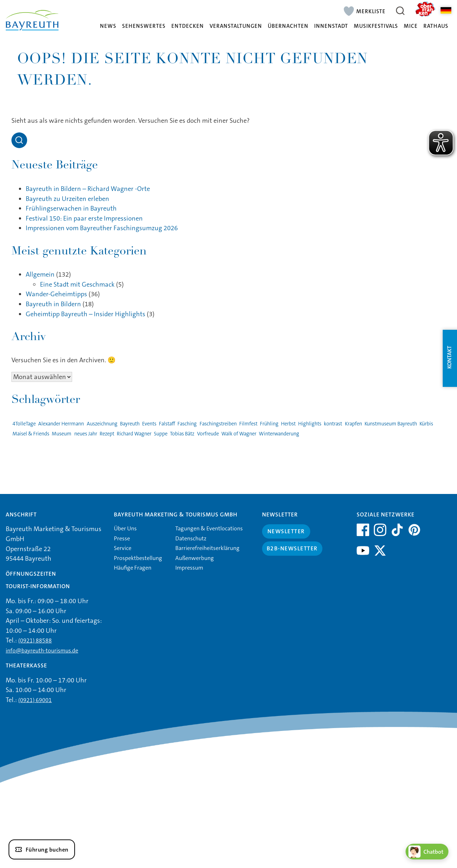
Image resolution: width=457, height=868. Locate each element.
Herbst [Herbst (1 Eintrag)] (288, 424)
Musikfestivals (376, 26)
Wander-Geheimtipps (56, 294)
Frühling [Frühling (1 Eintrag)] (269, 424)
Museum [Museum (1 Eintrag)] (62, 434)
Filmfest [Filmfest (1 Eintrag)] (248, 424)
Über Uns (125, 528)
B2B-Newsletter (292, 548)
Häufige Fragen (133, 568)
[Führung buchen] (42, 849)
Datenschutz (191, 538)
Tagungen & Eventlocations (209, 528)
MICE (411, 26)
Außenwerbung (195, 558)
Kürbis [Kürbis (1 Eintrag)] (426, 424)
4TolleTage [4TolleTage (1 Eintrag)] (24, 424)
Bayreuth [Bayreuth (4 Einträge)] (130, 424)
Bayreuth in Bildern (53, 304)
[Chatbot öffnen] (427, 852)
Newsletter (286, 531)
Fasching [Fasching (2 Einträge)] (187, 424)
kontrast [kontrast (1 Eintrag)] (333, 424)
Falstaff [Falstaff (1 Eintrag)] (167, 424)
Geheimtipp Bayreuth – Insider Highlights (86, 314)
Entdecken (188, 26)
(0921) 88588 (35, 640)
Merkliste (371, 11)
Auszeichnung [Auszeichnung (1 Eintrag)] (102, 424)
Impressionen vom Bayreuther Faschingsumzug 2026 (102, 228)
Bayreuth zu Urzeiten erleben (67, 199)
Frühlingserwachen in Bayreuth (71, 208)
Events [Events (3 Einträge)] (149, 424)
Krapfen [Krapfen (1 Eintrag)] (353, 424)
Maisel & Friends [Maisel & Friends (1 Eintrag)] (31, 434)
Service (123, 548)
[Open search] (19, 140)
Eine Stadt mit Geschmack (77, 284)
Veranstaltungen (236, 26)
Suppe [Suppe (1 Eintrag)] (161, 434)
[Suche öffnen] (400, 11)
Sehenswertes (144, 26)
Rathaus (436, 26)
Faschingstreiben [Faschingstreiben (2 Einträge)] (218, 424)
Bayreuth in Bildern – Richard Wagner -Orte (88, 189)
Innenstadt (331, 26)
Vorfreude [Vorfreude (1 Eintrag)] (208, 434)
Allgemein (40, 274)
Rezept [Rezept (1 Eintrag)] (107, 434)
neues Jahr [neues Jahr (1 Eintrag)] (86, 434)
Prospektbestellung (138, 558)
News (108, 26)
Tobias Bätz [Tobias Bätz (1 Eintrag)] (182, 434)
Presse (122, 538)
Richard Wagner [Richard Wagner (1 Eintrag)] (134, 434)
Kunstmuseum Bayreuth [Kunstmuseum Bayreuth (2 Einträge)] (391, 424)
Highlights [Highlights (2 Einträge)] (310, 424)
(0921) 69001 (35, 700)
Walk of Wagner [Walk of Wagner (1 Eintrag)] (239, 434)
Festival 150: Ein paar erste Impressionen (84, 218)
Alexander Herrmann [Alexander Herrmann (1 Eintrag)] (61, 424)
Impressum (189, 568)
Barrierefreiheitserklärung (207, 548)
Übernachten (288, 26)
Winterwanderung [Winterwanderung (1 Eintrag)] (279, 434)
